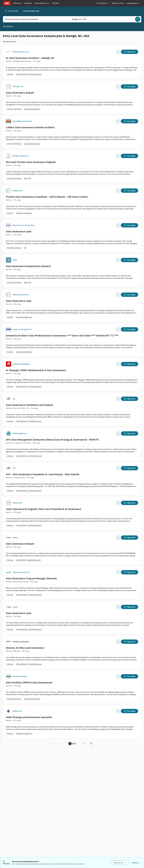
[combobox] (33, 19)
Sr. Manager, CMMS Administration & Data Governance (36, 370)
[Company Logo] (8, 52)
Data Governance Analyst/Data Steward (28, 266)
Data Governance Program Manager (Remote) (31, 578)
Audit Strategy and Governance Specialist (29, 717)
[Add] (118, 52)
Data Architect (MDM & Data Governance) (29, 682)
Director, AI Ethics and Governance (25, 648)
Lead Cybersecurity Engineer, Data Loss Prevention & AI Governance (43, 509)
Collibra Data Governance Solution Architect (30, 127)
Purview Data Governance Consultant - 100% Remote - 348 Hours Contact (47, 197)
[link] (53, 744)
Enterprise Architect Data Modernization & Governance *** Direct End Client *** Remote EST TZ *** (62, 336)
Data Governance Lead (19, 231)
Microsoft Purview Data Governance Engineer (31, 162)
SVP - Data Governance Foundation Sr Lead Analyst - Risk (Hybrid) (43, 474)
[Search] (138, 19)
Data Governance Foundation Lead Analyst (29, 405)
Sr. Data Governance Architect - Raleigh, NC (30, 58)
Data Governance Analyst (20, 93)
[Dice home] (7, 3)
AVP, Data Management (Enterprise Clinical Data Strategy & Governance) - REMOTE (52, 440)
